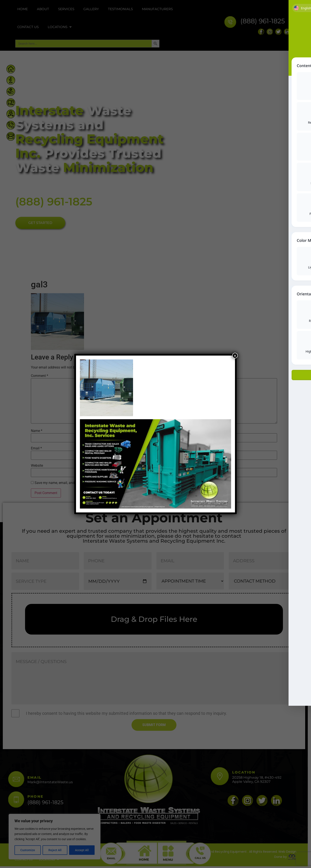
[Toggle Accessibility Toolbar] (301, 33)
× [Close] (235, 356)
